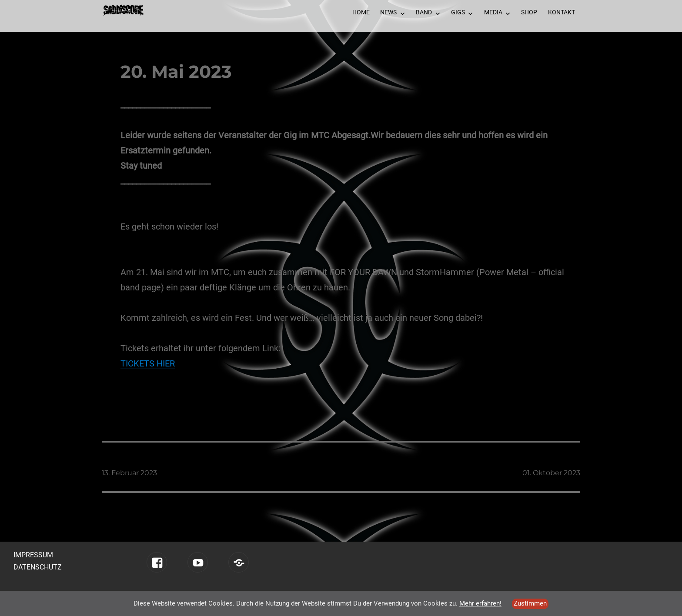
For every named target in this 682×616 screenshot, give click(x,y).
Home (361, 12)
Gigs (458, 12)
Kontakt (562, 12)
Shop (529, 12)
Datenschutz (38, 567)
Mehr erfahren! (480, 603)
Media (493, 12)
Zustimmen (530, 603)
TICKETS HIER (148, 363)
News (388, 12)
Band (424, 12)
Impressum (33, 555)
